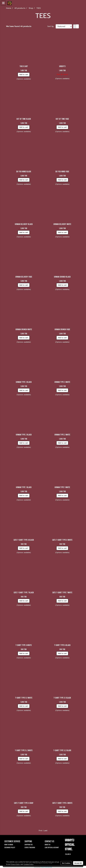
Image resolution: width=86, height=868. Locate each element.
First (41, 831)
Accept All (78, 863)
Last (45, 831)
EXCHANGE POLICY (10, 847)
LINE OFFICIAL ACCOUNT (52, 847)
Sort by (52, 26)
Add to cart (24, 75)
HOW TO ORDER (9, 844)
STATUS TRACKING (30, 847)
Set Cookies (66, 863)
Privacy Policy (15, 864)
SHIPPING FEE (29, 844)
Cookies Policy (29, 864)
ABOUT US (48, 844)
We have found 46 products (19, 26)
